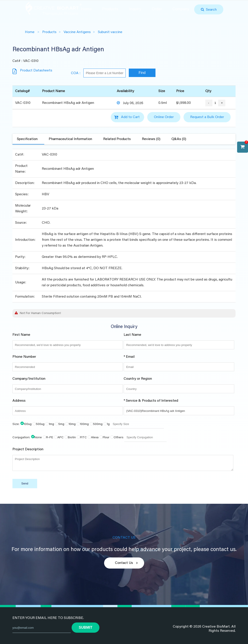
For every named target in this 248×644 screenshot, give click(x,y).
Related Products (117, 139)
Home (86, 9)
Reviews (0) (151, 139)
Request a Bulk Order (207, 117)
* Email (129, 357)
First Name (21, 335)
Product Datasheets (36, 71)
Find (142, 73)
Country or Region (138, 379)
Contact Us (124, 563)
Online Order (164, 117)
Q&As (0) (179, 139)
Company (181, 9)
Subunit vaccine (110, 32)
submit (86, 627)
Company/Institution (29, 379)
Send (25, 483)
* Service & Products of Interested (151, 401)
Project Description (28, 449)
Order (157, 9)
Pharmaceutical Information (70, 139)
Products (110, 9)
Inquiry (135, 9)
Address (19, 401)
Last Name (132, 335)
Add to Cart (130, 117)
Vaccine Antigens (77, 32)
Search (210, 10)
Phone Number (24, 357)
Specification (27, 139)
